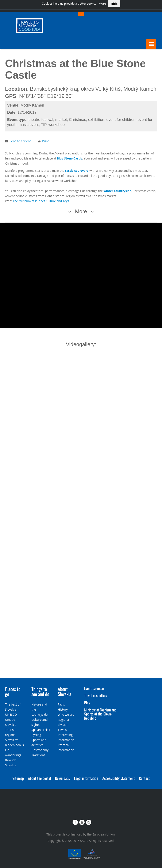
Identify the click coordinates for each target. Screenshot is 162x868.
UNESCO (11, 714)
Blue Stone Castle (70, 158)
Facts (61, 704)
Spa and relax (41, 729)
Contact (144, 778)
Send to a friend (21, 141)
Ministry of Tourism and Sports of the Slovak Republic (100, 714)
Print (45, 141)
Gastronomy (40, 750)
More (102, 3)
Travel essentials (96, 695)
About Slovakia (65, 691)
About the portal (39, 778)
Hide (114, 4)
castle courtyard (77, 171)
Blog (87, 703)
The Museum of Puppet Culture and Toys (41, 201)
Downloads (62, 778)
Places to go (13, 691)
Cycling (36, 735)
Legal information (86, 778)
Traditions (38, 755)
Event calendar (94, 688)
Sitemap (18, 778)
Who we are (66, 714)
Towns (62, 729)
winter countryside (117, 191)
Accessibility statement (119, 778)
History (63, 709)
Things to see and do (40, 691)
